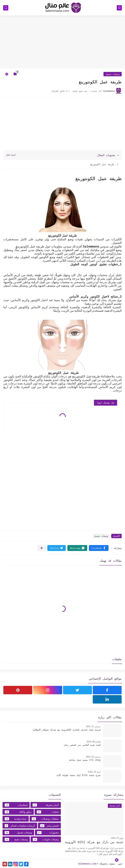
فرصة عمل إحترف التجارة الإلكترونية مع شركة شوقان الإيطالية (67, 730)
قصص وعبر (49, 826)
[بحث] (6, 8)
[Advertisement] (62, 42)
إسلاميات (16, 805)
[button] (99, 548)
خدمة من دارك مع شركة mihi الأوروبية (94, 842)
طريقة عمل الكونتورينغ (101, 164)
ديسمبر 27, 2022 (93, 727)
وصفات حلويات (46, 839)
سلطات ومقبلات (45, 819)
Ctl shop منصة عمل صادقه (85, 760)
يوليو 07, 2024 (117, 838)
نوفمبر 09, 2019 (94, 742)
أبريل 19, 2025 (94, 772)
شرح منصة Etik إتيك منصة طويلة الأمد (79, 775)
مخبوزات (48, 833)
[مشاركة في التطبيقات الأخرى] (42, 548)
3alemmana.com (87, 864)
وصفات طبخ (16, 839)
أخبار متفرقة (46, 805)
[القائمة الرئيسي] (119, 8)
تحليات (48, 812)
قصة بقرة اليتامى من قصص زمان (82, 745)
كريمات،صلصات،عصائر (20, 826)
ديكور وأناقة (18, 812)
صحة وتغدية (16, 819)
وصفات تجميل (113, 74)
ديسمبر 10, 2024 (93, 757)
